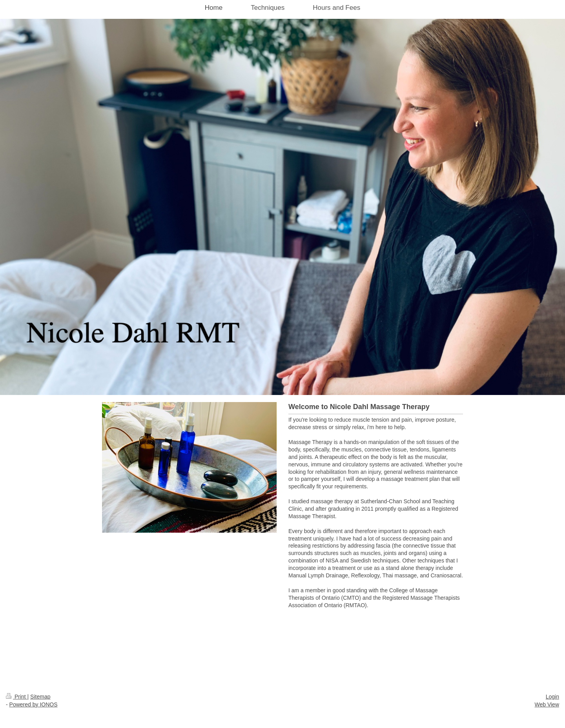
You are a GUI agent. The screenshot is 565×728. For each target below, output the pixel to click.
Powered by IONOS (34, 704)
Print (17, 697)
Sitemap (40, 697)
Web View (547, 704)
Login (552, 697)
